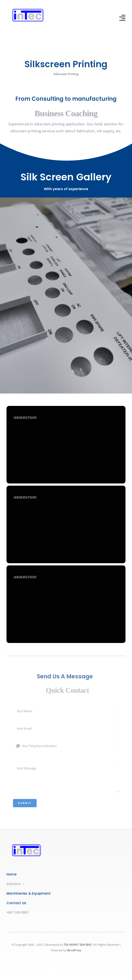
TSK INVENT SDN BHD (78, 945)
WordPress (74, 950)
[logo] (33, 8)
